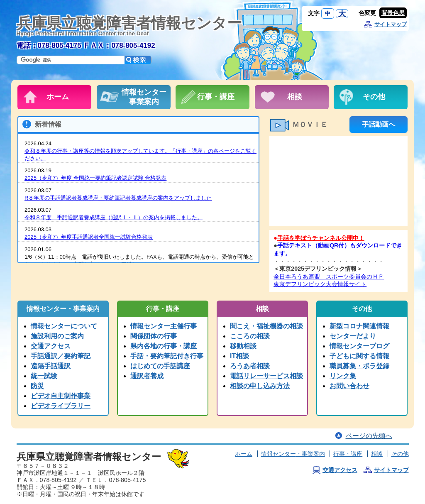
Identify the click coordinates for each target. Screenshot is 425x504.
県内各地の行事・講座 (164, 346)
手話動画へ (379, 124)
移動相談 (243, 346)
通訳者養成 (147, 376)
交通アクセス (51, 346)
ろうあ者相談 (250, 366)
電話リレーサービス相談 (266, 376)
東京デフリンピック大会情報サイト (320, 284)
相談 (377, 454)
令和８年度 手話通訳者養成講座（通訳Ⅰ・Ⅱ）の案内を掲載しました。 (114, 217)
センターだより (353, 336)
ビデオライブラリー (61, 406)
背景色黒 (393, 13)
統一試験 (44, 376)
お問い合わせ (349, 386)
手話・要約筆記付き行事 (167, 356)
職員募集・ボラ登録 (359, 366)
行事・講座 (348, 454)
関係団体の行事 (154, 336)
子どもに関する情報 (359, 356)
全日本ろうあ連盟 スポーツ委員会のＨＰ (329, 276)
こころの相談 (250, 336)
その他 (400, 454)
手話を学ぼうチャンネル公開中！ (321, 238)
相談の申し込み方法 (260, 386)
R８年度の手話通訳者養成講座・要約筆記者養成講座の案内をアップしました (118, 198)
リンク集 (343, 376)
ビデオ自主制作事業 (61, 396)
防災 (37, 386)
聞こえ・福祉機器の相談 (266, 326)
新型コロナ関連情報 (359, 326)
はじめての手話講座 (160, 366)
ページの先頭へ (369, 436)
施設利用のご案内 (57, 336)
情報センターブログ (359, 346)
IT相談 (239, 356)
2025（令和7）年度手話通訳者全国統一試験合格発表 (89, 237)
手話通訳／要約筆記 (61, 356)
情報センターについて (64, 326)
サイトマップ (391, 24)
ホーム (244, 454)
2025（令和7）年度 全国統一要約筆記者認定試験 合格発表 (95, 178)
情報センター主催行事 (164, 326)
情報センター (293, 454)
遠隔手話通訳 (51, 366)
